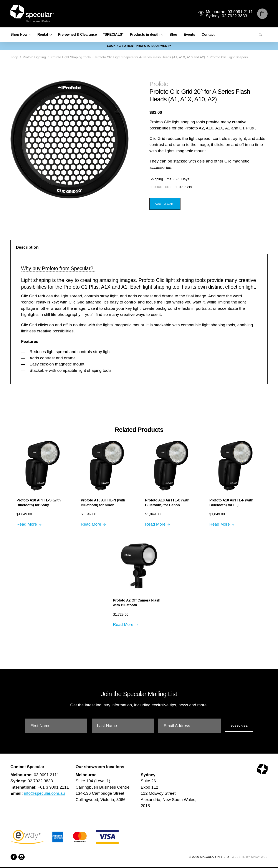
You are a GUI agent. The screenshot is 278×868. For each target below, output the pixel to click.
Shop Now (19, 34)
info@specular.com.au (44, 793)
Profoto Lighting (34, 57)
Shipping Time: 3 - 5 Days (169, 179)
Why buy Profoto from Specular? (57, 268)
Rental (43, 34)
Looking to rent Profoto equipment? (139, 46)
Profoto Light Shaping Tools (70, 57)
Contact (208, 34)
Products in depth (145, 34)
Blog (173, 34)
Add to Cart (165, 204)
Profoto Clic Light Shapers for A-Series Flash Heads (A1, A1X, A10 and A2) (150, 57)
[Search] (260, 35)
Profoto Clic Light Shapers (229, 57)
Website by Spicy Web (250, 857)
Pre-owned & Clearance (77, 34)
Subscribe (239, 726)
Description (27, 247)
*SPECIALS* (113, 34)
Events (189, 34)
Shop (14, 57)
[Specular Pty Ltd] (32, 14)
